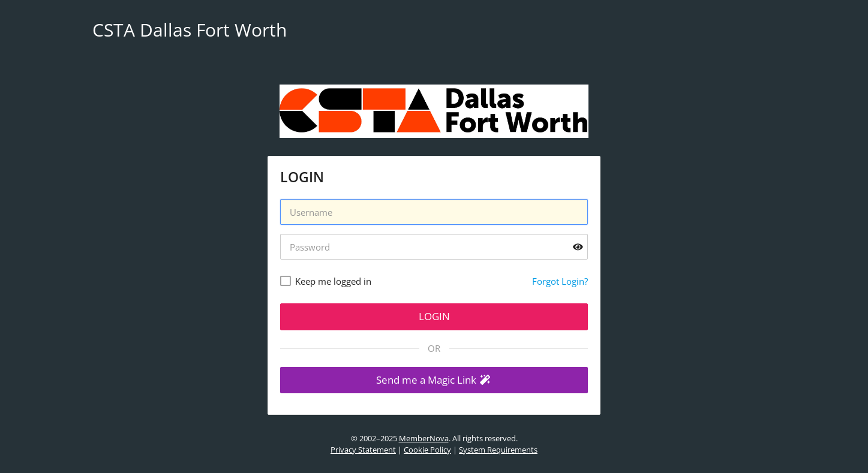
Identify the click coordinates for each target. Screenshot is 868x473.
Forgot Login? (560, 281)
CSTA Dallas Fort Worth (190, 30)
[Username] (434, 212)
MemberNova (424, 438)
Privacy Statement (363, 450)
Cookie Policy (427, 450)
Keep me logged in (333, 281)
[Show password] (578, 247)
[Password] (434, 247)
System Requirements (498, 450)
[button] (434, 380)
